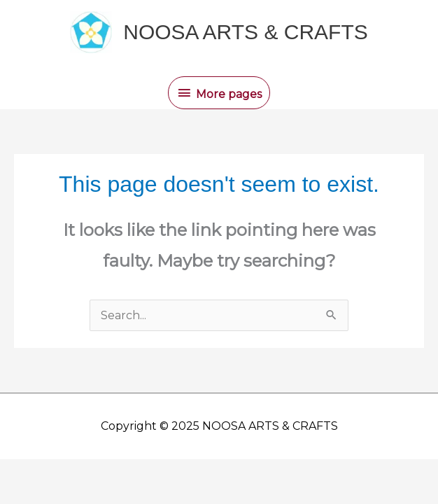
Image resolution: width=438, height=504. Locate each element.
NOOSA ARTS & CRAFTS (246, 32)
